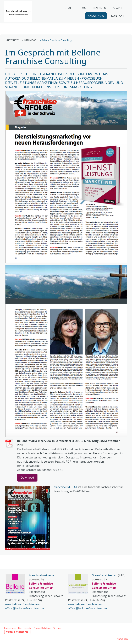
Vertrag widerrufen (17, 632)
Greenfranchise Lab (104, 575)
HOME (66, 15)
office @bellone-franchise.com (24, 608)
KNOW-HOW (95, 22)
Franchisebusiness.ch (43, 575)
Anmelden (122, 639)
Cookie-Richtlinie (42, 628)
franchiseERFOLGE (66, 487)
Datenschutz (25, 628)
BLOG (81, 15)
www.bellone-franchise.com (23, 604)
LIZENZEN (98, 15)
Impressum (10, 628)
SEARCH (117, 15)
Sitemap (57, 628)
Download (27, 478)
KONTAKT (116, 22)
